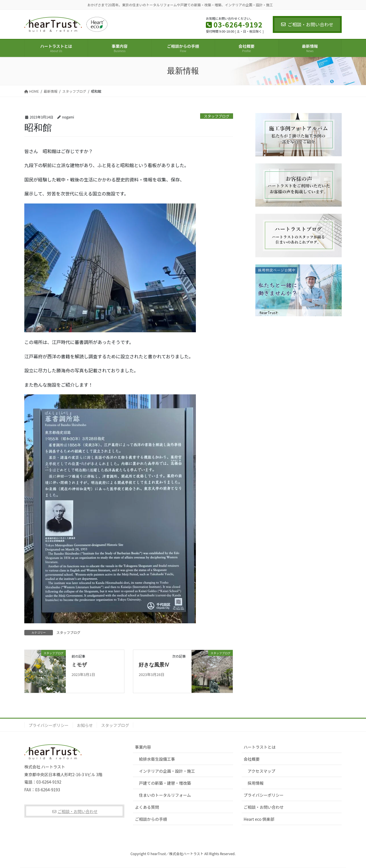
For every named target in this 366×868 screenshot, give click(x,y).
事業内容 (143, 747)
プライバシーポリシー (49, 725)
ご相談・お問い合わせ (307, 24)
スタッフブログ (217, 116)
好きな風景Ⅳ (154, 665)
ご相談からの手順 (151, 819)
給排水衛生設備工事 (157, 759)
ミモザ (79, 665)
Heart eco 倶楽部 (259, 819)
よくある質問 (147, 807)
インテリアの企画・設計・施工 (167, 771)
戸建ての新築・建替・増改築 (165, 783)
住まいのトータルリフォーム (165, 795)
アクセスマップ (261, 771)
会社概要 (252, 759)
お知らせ (85, 725)
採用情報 (256, 783)
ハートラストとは (260, 747)
